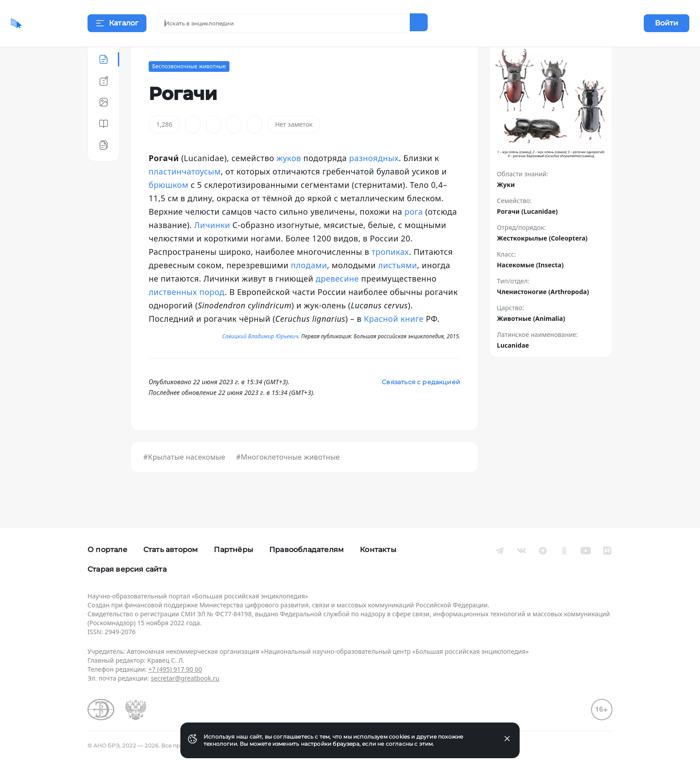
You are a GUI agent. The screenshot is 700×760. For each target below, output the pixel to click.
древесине (337, 301)
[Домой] (42, 23)
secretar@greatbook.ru (185, 678)
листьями (398, 287)
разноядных (374, 180)
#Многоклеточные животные (288, 479)
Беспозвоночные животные (189, 89)
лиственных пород (187, 314)
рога (414, 234)
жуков (289, 180)
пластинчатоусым (185, 194)
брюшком (169, 207)
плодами (309, 287)
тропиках (390, 274)
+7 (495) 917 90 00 (175, 669)
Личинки (212, 247)
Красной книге (394, 341)
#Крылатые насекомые (184, 479)
